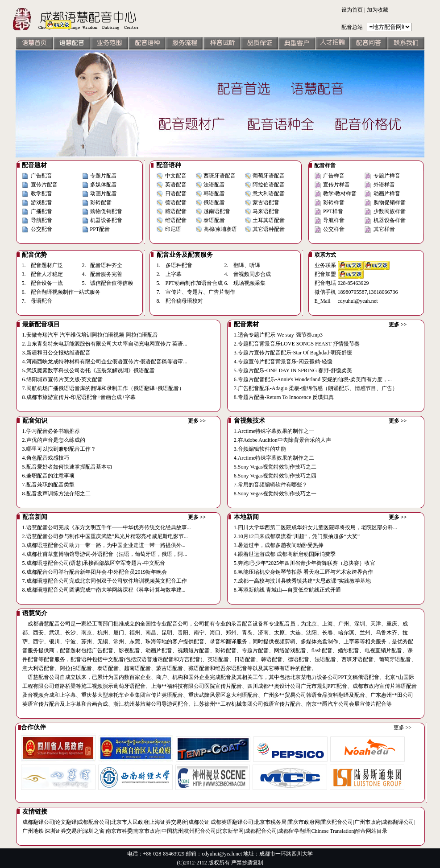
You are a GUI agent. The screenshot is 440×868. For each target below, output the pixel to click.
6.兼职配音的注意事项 (48, 476)
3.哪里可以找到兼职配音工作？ (59, 449)
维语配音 (176, 220)
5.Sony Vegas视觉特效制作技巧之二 (275, 467)
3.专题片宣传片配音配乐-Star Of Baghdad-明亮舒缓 (293, 353)
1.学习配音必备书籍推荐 (51, 431)
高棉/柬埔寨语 (220, 229)
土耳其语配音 (269, 220)
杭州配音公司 (200, 831)
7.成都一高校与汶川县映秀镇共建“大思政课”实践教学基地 (303, 581)
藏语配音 (176, 211)
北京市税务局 (270, 822)
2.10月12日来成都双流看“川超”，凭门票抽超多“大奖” (297, 536)
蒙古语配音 (266, 202)
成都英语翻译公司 (232, 822)
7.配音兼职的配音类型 (48, 485)
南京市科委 (119, 831)
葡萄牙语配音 (269, 176)
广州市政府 (368, 822)
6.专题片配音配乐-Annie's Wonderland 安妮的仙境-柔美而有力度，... (313, 379)
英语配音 (176, 185)
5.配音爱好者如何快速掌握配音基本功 (67, 467)
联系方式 (325, 255)
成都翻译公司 (38, 822)
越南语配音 (217, 211)
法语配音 (214, 185)
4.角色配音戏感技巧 (46, 458)
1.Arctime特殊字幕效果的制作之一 (274, 431)
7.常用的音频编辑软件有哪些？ (271, 485)
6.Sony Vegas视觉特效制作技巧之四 (275, 476)
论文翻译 (66, 822)
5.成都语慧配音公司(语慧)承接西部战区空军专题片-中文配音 (94, 563)
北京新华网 (230, 831)
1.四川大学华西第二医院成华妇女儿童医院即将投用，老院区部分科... (315, 527)
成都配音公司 (94, 822)
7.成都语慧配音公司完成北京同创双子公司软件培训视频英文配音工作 (105, 581)
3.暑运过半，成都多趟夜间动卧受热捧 (279, 545)
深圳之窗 (94, 831)
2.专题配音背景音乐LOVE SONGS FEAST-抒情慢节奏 (297, 344)
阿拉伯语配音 (269, 185)
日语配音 (176, 193)
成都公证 (199, 822)
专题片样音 (387, 176)
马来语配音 (266, 211)
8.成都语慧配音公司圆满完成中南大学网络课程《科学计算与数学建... (104, 590)
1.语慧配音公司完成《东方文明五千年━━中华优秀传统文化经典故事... (107, 527)
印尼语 (173, 229)
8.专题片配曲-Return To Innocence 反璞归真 (284, 397)
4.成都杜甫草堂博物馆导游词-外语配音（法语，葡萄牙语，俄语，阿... (105, 554)
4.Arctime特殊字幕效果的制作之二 (274, 458)
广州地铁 (33, 831)
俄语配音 (214, 202)
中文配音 (176, 176)
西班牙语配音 (220, 176)
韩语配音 (214, 193)
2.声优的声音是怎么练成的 (54, 440)
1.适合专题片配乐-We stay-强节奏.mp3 (278, 335)
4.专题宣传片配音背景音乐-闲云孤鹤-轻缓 (283, 362)
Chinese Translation (333, 831)
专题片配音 (104, 176)
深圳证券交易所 (63, 831)
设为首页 (352, 10)
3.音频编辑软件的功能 (260, 449)
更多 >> (398, 325)
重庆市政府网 (304, 822)
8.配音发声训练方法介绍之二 (56, 494)
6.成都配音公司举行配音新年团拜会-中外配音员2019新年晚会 (95, 572)
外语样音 (384, 185)
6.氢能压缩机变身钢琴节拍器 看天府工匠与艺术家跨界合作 (303, 572)
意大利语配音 (269, 193)
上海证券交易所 (168, 822)
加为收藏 (378, 10)
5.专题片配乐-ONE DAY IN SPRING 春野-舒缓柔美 (293, 370)
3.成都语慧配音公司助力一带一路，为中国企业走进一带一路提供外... (104, 545)
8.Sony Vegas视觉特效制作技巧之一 (275, 494)
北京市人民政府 (130, 822)
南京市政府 (147, 831)
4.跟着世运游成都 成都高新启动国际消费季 (285, 554)
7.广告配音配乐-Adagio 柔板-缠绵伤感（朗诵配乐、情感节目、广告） (316, 388)
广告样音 (334, 176)
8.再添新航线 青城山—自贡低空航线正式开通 (287, 590)
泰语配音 (214, 220)
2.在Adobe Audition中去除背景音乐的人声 (282, 440)
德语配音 (176, 202)
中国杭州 (172, 831)
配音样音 (325, 165)
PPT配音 (100, 229)
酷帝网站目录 (371, 831)
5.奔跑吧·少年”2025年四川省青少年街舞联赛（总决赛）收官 (305, 563)
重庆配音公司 (337, 822)
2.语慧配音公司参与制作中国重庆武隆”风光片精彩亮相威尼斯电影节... (105, 536)
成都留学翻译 (294, 831)
